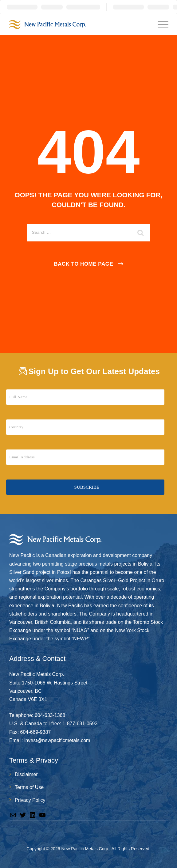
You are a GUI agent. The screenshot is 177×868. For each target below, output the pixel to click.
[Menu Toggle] (162, 25)
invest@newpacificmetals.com (57, 740)
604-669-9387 (36, 732)
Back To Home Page (83, 264)
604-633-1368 (50, 715)
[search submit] (141, 233)
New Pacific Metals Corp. (85, 849)
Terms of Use (29, 787)
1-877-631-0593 (80, 724)
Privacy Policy (30, 800)
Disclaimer (26, 774)
